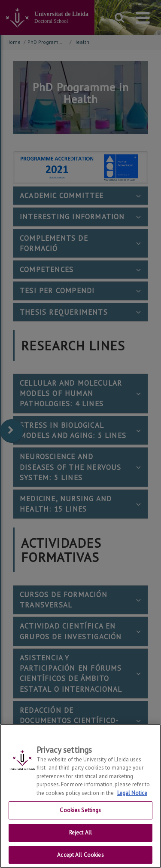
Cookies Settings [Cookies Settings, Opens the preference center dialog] (80, 821)
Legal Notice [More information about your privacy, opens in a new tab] (132, 804)
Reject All (80, 844)
